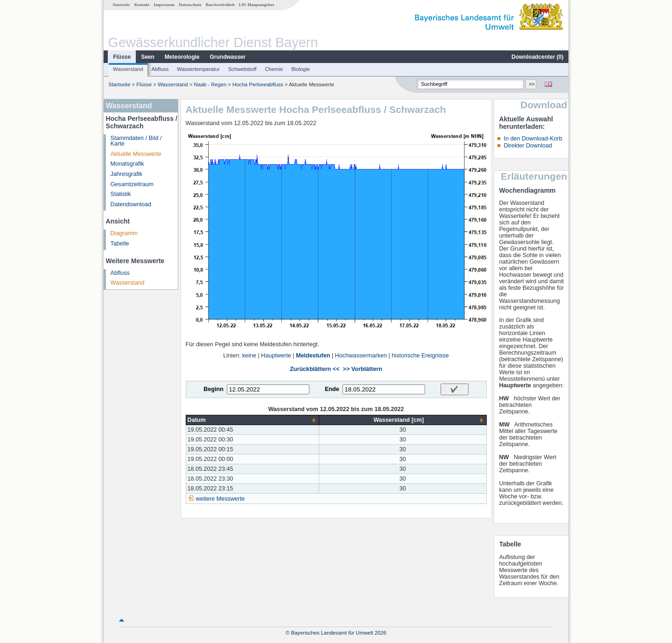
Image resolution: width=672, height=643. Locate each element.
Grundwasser (228, 57)
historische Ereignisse (420, 356)
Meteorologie (182, 57)
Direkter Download (528, 146)
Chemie (274, 69)
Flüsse (122, 57)
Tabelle (120, 244)
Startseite (121, 5)
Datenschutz (190, 5)
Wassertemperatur (198, 69)
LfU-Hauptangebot (256, 5)
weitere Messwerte (220, 499)
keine (249, 356)
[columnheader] (252, 420)
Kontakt (142, 5)
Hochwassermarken (361, 356)
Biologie (301, 69)
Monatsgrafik (127, 164)
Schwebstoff (242, 69)
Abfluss (160, 69)
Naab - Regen (210, 84)
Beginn (213, 389)
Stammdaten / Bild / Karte (136, 141)
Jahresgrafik (127, 174)
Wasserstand (128, 69)
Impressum (164, 5)
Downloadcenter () (537, 57)
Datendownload (131, 204)
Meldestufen (313, 356)
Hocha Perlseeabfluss (258, 84)
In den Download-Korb (533, 139)
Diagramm (124, 233)
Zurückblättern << (315, 369)
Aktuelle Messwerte (136, 154)
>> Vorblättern (363, 369)
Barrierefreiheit (220, 5)
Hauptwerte (276, 356)
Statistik (121, 194)
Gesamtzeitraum (132, 184)
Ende (332, 389)
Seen (148, 57)
